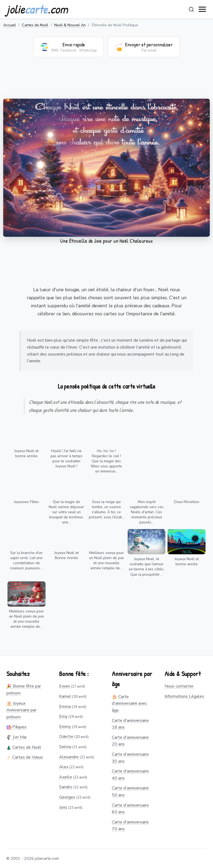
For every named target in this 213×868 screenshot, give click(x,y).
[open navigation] (203, 9)
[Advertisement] (107, 81)
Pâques (16, 727)
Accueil (9, 25)
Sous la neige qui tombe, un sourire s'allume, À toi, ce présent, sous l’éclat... (107, 509)
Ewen (64, 686)
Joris (63, 807)
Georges (67, 797)
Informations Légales (184, 696)
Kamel (65, 696)
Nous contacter (179, 686)
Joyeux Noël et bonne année (26, 453)
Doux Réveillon (187, 502)
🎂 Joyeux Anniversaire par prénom (21, 710)
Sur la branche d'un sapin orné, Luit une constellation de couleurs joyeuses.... (26, 560)
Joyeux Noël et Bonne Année (66, 555)
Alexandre (69, 757)
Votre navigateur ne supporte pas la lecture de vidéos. (107, 168)
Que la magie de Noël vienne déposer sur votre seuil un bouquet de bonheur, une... (66, 512)
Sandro (66, 787)
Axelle (66, 777)
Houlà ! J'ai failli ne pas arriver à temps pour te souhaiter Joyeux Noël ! (66, 459)
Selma (65, 747)
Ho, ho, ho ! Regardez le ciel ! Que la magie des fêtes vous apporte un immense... (106, 461)
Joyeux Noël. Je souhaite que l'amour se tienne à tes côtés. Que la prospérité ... (147, 567)
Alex (64, 767)
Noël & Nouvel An (70, 25)
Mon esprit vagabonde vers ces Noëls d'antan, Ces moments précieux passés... (147, 512)
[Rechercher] (191, 9)
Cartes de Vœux (25, 757)
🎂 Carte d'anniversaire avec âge (129, 703)
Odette (66, 737)
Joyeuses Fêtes (26, 502)
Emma (65, 707)
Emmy (65, 727)
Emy (63, 716)
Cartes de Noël (35, 25)
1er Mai (16, 737)
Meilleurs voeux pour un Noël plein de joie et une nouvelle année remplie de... (107, 560)
